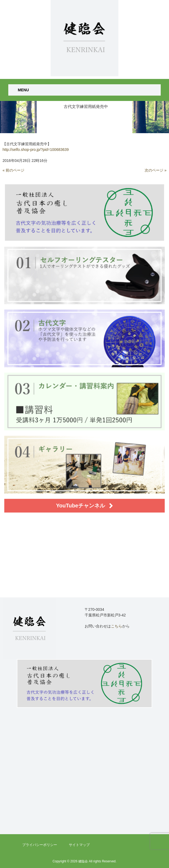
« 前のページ (13, 170)
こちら (117, 626)
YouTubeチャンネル (84, 506)
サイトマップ (79, 845)
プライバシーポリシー (40, 845)
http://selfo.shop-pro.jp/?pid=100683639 (35, 150)
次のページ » (156, 170)
